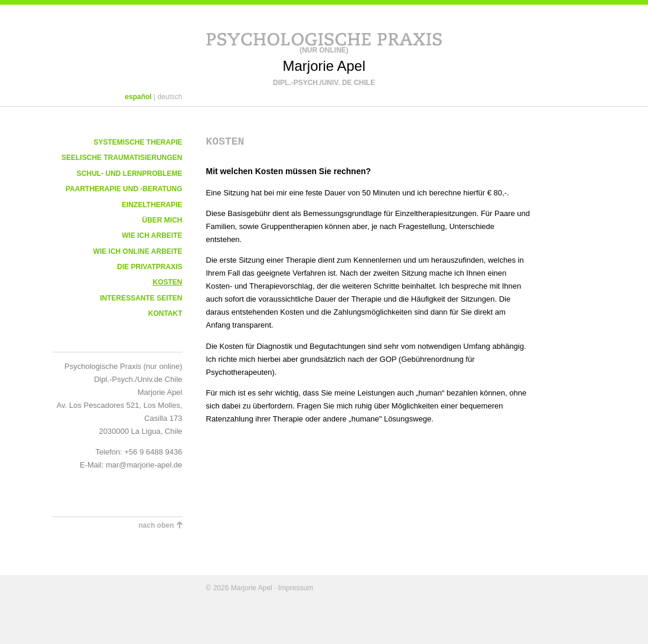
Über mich (162, 220)
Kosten (167, 282)
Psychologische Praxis (324, 37)
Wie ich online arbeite (138, 251)
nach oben (156, 525)
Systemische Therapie (138, 142)
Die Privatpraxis (149, 267)
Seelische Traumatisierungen (122, 158)
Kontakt (165, 313)
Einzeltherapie (152, 205)
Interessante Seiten (141, 298)
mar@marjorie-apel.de (144, 465)
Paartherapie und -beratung (124, 189)
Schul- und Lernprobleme (130, 174)
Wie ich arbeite (152, 236)
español (138, 97)
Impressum (296, 588)
